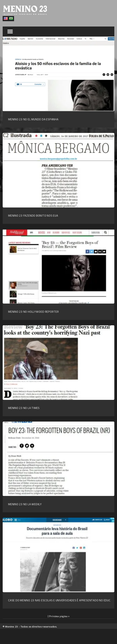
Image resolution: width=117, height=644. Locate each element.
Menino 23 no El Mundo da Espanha (33, 119)
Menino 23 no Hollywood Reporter (34, 312)
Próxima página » (59, 616)
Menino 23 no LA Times (24, 408)
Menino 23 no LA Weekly (25, 504)
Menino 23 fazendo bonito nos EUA (33, 216)
